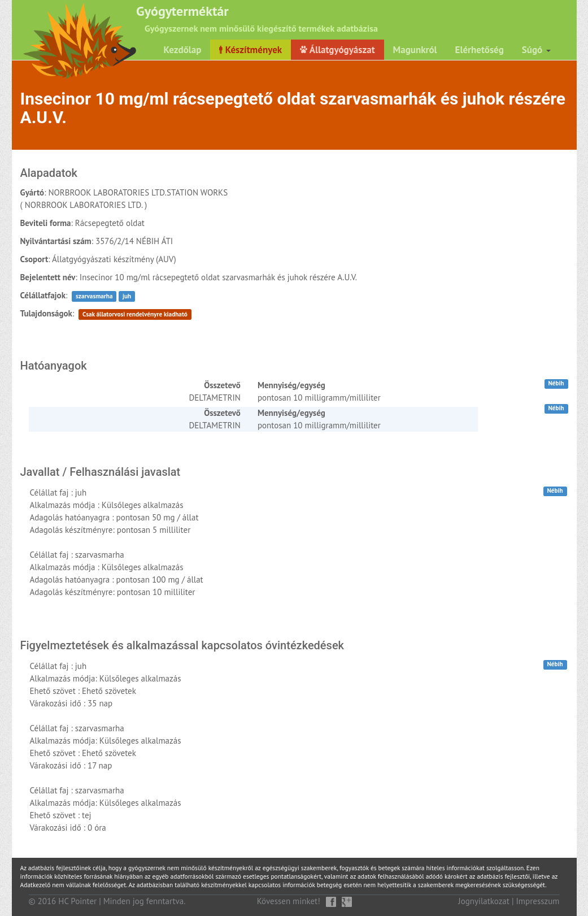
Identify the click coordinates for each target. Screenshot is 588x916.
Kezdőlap (182, 50)
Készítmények (251, 50)
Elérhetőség (480, 50)
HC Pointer (77, 901)
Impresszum (538, 901)
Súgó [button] (536, 50)
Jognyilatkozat (484, 901)
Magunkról (415, 50)
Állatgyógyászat (337, 50)
